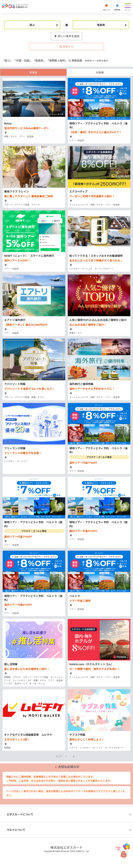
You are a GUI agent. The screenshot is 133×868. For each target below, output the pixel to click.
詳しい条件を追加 (66, 36)
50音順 (100, 72)
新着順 (33, 72)
